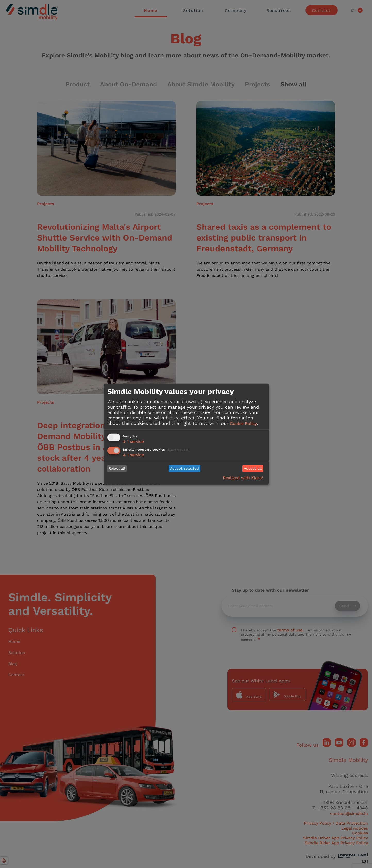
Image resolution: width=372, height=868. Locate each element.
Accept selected (184, 468)
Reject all (117, 468)
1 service (133, 441)
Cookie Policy (243, 423)
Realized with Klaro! (243, 478)
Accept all (253, 468)
